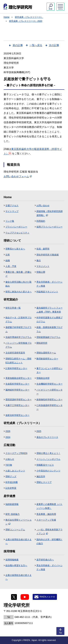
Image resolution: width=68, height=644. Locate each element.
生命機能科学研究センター (50, 384)
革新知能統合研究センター (18, 378)
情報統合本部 (43, 378)
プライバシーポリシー (16, 227)
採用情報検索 (12, 560)
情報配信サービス (45, 465)
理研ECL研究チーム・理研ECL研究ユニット (18, 361)
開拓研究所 (42, 343)
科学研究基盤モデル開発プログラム (50, 320)
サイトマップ (12, 211)
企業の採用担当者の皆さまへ (18, 542)
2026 (8, 431)
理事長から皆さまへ (15, 249)
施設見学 (41, 476)
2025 (39, 431)
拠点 (39, 260)
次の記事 (54, 45)
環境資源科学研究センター (18, 400)
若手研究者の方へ (45, 560)
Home (7, 17)
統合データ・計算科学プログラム (18, 320)
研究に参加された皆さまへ (18, 292)
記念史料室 (11, 488)
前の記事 (18, 45)
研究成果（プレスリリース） (29, 17)
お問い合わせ (43, 206)
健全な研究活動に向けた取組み (18, 284)
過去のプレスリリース (47, 437)
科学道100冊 (12, 482)
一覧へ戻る (36, 45)
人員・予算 (11, 266)
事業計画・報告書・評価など (18, 274)
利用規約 (41, 221)
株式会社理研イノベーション (18, 522)
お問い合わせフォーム (18, 176)
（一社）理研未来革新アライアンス (50, 532)
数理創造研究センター (47, 359)
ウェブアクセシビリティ (17, 233)
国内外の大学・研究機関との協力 (50, 542)
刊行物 (9, 465)
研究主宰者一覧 (13, 308)
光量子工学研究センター (17, 405)
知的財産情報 (12, 504)
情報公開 (41, 272)
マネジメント (43, 266)
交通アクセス (12, 206)
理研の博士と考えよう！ (48, 453)
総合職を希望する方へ (16, 565)
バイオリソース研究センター (50, 392)
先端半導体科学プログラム (18, 337)
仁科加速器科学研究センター (50, 407)
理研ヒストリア (44, 482)
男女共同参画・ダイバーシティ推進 (50, 284)
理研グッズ (11, 476)
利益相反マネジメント (47, 292)
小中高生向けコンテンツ (48, 471)
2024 (8, 437)
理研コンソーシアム (15, 530)
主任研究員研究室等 (15, 353)
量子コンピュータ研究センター (50, 370)
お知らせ (10, 459)
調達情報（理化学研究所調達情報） (50, 213)
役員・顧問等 (43, 249)
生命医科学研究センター (17, 384)
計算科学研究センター (16, 368)
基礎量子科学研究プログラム (18, 329)
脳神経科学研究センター (17, 390)
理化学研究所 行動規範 (48, 255)
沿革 (8, 255)
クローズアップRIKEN (16, 453)
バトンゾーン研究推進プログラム (18, 345)
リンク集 (10, 221)
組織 (8, 260)
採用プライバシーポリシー (50, 227)
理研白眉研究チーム (46, 353)
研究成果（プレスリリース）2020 (26, 21)
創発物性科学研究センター (50, 400)
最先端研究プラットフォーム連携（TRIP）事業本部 (50, 310)
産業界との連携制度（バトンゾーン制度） (50, 506)
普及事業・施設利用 (46, 514)
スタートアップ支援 (46, 520)
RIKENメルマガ (47, 597)
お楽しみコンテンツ (15, 471)
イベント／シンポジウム (48, 459)
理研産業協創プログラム (48, 337)
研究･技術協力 (13, 514)
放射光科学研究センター (17, 415)
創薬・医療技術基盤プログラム (50, 329)
